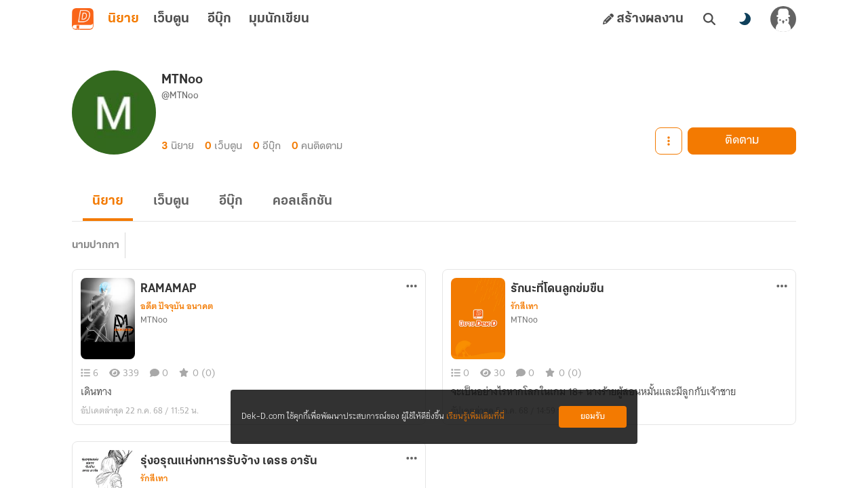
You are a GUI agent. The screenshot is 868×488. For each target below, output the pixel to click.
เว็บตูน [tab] (171, 19)
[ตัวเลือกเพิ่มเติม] (412, 286)
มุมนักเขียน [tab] (279, 19)
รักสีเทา (525, 306)
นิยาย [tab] (123, 19)
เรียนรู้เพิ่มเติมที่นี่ (475, 416)
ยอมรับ (593, 416)
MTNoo (154, 320)
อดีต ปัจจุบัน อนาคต (177, 306)
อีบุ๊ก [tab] (219, 19)
